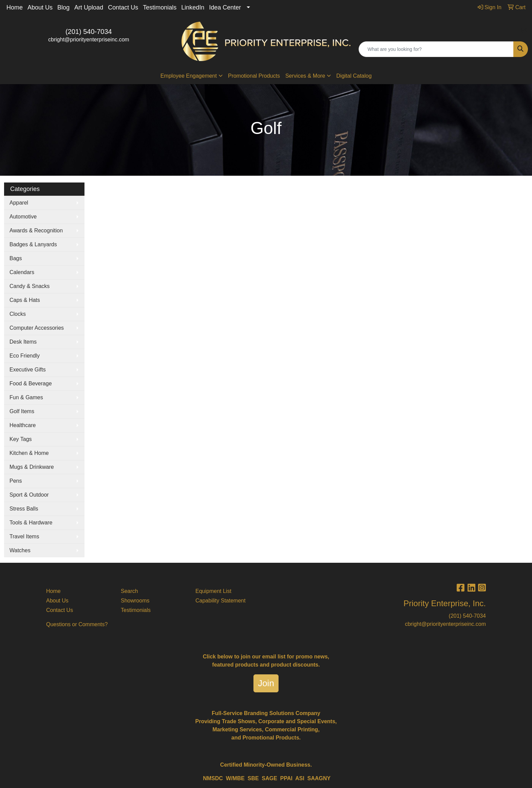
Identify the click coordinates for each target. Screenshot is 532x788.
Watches (20, 550)
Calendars (22, 272)
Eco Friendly (25, 356)
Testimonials (160, 7)
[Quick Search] (436, 49)
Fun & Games (26, 397)
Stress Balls (24, 509)
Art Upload (89, 7)
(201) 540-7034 (89, 32)
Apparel (19, 203)
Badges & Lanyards (33, 244)
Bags (16, 258)
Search (129, 591)
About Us (40, 7)
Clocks (18, 314)
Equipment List (213, 591)
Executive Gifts (28, 370)
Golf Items (22, 411)
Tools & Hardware (31, 523)
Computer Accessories (37, 328)
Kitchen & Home (29, 453)
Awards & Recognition (36, 230)
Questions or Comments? (77, 624)
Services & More (305, 76)
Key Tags (21, 439)
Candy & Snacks (30, 286)
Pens (16, 481)
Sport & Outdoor (29, 495)
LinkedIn (193, 7)
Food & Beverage (31, 383)
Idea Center (225, 7)
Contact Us (123, 7)
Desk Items (23, 342)
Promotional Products (254, 76)
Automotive (23, 217)
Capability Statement (221, 601)
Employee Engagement (189, 76)
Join (266, 683)
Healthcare (23, 425)
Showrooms (135, 601)
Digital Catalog (354, 76)
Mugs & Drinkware (32, 467)
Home (15, 7)
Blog (63, 7)
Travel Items (24, 536)
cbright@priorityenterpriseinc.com (89, 40)
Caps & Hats (25, 300)
